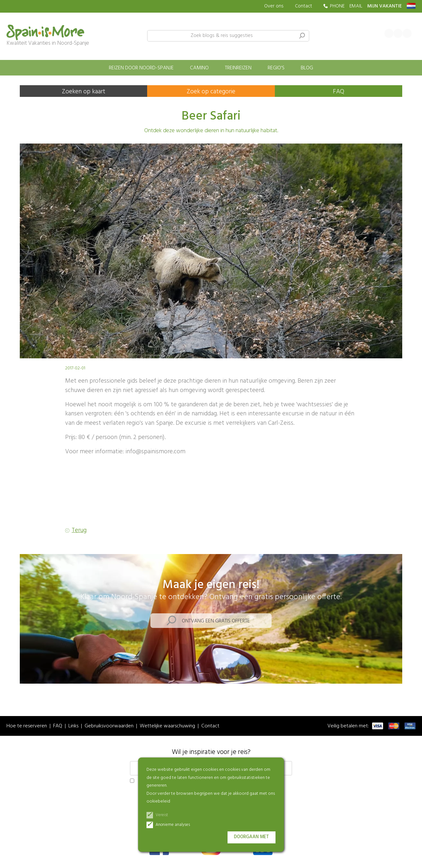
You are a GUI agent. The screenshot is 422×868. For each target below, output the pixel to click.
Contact (304, 6)
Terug (79, 531)
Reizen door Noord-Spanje (141, 68)
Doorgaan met (252, 837)
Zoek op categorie (211, 92)
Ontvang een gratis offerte (216, 621)
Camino (199, 68)
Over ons (274, 6)
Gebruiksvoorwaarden (109, 726)
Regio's (276, 68)
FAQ (339, 92)
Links (73, 726)
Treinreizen (238, 68)
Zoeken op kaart (84, 92)
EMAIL (356, 6)
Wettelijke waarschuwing (167, 726)
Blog (307, 68)
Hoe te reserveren (27, 726)
